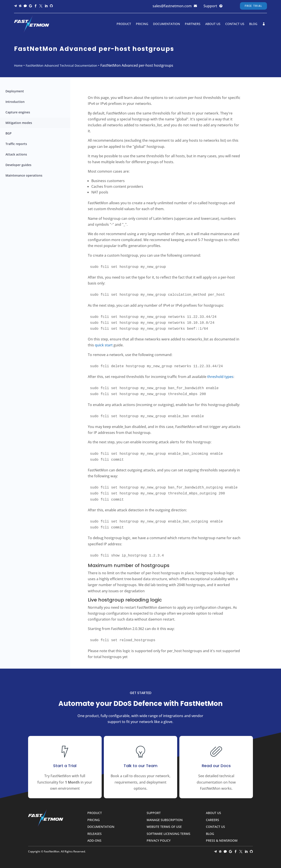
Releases (95, 834)
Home (18, 65)
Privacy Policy (159, 841)
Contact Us (235, 24)
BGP (9, 133)
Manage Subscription (165, 820)
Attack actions (16, 154)
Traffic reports (16, 144)
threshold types (220, 377)
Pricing (142, 24)
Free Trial (253, 6)
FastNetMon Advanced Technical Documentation (61, 65)
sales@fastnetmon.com (172, 6)
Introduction (15, 102)
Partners (193, 24)
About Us (213, 24)
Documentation (167, 24)
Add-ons (94, 841)
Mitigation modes (19, 123)
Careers (213, 820)
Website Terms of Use (164, 827)
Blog (253, 24)
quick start (104, 345)
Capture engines (18, 112)
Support (210, 6)
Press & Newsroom (222, 841)
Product (124, 24)
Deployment (15, 91)
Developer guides (18, 165)
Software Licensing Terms (168, 834)
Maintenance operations (24, 175)
